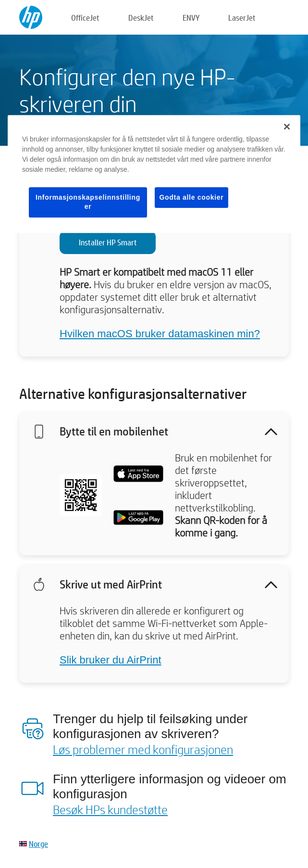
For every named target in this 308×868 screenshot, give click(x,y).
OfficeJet (85, 18)
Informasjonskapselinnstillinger (88, 202)
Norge (38, 844)
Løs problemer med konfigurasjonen (143, 749)
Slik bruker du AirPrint (111, 660)
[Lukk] (287, 127)
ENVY (191, 18)
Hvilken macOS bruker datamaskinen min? (160, 334)
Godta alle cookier (192, 197)
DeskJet (141, 18)
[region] (154, 174)
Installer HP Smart (108, 242)
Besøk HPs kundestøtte (110, 809)
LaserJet (242, 18)
